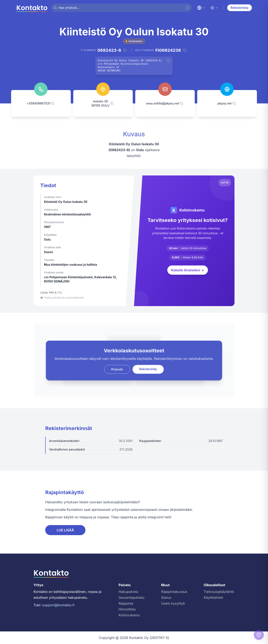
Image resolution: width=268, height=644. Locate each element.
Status (166, 598)
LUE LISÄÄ (65, 530)
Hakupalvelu (128, 592)
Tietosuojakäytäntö (219, 592)
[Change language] (201, 8)
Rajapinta (126, 603)
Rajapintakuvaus (174, 592)
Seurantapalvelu (131, 598)
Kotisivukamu (129, 615)
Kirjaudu (117, 369)
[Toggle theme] (214, 8)
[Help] (259, 635)
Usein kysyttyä (173, 603)
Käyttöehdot (213, 598)
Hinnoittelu (127, 609)
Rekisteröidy (239, 8)
